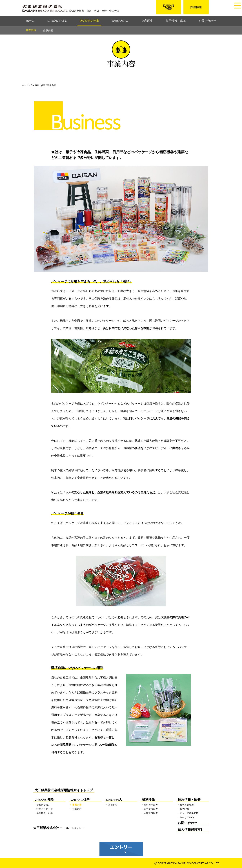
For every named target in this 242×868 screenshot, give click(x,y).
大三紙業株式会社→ (59, 828)
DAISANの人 (120, 21)
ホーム (30, 21)
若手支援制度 (151, 809)
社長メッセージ (45, 809)
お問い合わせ (207, 21)
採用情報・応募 (176, 21)
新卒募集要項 (187, 805)
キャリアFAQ (187, 817)
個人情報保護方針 (191, 830)
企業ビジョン (43, 805)
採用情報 (196, 7)
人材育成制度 (151, 813)
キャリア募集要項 (189, 813)
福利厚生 (147, 21)
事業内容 (77, 805)
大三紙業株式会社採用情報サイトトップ (64, 790)
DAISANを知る (57, 21)
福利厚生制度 (151, 805)
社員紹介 (113, 805)
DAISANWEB (169, 7)
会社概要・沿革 (45, 813)
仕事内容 (48, 30)
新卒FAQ (184, 809)
